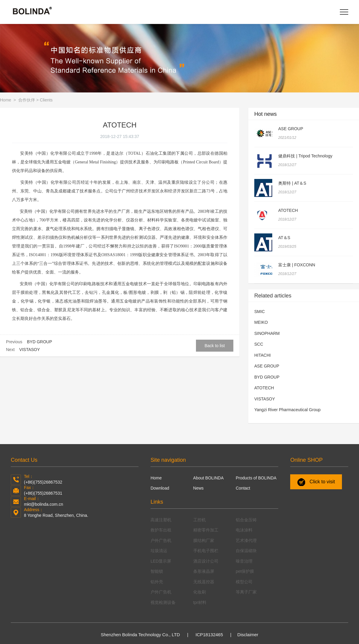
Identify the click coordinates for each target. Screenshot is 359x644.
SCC (259, 344)
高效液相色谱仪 (179, 229)
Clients (46, 100)
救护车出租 (161, 530)
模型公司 (244, 582)
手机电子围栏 (206, 551)
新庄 (194, 191)
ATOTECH (288, 210)
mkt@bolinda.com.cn (44, 504)
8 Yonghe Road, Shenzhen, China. (56, 515)
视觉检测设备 (163, 602)
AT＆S (284, 238)
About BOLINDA (209, 478)
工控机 (200, 520)
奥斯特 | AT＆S (292, 183)
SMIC (260, 312)
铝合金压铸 (246, 520)
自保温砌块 (246, 551)
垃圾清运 (159, 551)
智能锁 (157, 571)
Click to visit (316, 482)
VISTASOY (29, 350)
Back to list (215, 346)
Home (6, 100)
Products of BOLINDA (256, 478)
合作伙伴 (27, 100)
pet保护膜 (245, 571)
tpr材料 (200, 602)
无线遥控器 (204, 582)
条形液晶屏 (204, 571)
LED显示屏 (161, 561)
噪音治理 (244, 561)
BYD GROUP (39, 342)
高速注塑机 (161, 520)
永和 (164, 191)
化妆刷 (200, 592)
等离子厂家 (246, 592)
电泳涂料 (244, 530)
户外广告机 (161, 540)
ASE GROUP (291, 129)
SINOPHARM (267, 333)
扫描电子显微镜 (120, 229)
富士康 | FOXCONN (297, 265)
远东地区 (155, 211)
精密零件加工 (206, 530)
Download (160, 488)
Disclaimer (248, 635)
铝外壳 (157, 582)
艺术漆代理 (246, 540)
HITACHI (263, 355)
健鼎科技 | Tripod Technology (305, 156)
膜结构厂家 (204, 540)
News (198, 488)
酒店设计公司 (206, 561)
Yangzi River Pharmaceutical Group (287, 410)
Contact (243, 488)
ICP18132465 (209, 635)
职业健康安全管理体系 (164, 255)
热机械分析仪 (80, 237)
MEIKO (261, 322)
